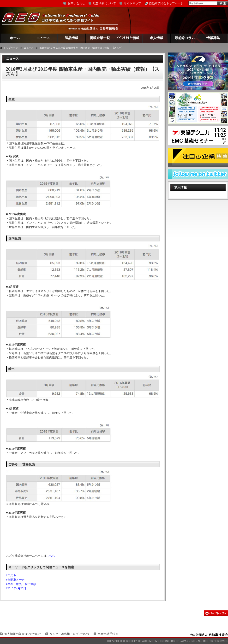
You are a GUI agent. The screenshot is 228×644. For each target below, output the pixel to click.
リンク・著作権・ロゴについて (70, 634)
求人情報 (156, 38)
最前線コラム (185, 38)
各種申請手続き (108, 634)
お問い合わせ (76, 3)
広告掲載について (104, 3)
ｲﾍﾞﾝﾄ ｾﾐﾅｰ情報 (128, 38)
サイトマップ (132, 3)
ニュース (43, 38)
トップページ (11, 48)
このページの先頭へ (216, 613)
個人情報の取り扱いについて (23, 634)
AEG (54, 20)
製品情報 (72, 38)
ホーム (15, 38)
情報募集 (213, 38)
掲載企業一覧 (100, 38)
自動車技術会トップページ (166, 3)
